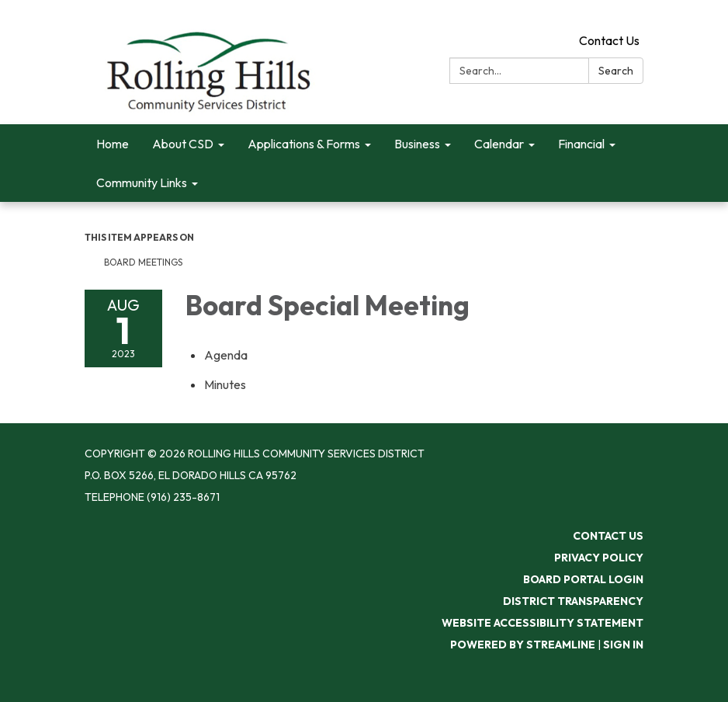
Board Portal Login (583, 579)
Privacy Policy (599, 558)
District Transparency (573, 601)
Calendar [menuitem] (499, 144)
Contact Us (609, 40)
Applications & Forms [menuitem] (304, 144)
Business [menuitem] (417, 144)
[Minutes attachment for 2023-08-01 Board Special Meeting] (225, 384)
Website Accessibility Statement (543, 623)
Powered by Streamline (523, 645)
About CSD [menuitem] (183, 144)
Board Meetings (143, 262)
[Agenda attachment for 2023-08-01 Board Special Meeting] (226, 355)
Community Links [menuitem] (142, 182)
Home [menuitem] (113, 144)
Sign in (623, 645)
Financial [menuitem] (581, 144)
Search (616, 71)
